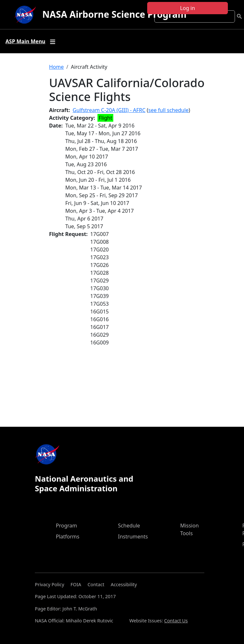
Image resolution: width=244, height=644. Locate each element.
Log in (188, 8)
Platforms (68, 537)
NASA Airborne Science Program (114, 14)
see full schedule (169, 110)
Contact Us (176, 621)
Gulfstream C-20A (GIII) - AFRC (109, 110)
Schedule (129, 526)
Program (66, 526)
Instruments (133, 537)
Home (56, 67)
